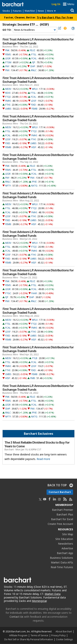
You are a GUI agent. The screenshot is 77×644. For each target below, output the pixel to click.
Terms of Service (39, 635)
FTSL (34, 54)
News (41, 11)
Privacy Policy (58, 635)
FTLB (35, 358)
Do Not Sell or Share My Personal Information (29, 639)
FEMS (8, 54)
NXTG (34, 186)
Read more (43, 459)
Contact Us (16, 617)
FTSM (8, 62)
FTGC (8, 293)
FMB (33, 378)
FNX (7, 70)
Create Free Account (60, 524)
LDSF (34, 101)
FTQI (8, 97)
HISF (34, 147)
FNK (7, 50)
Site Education (64, 539)
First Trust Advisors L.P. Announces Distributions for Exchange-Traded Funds (38, 41)
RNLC (34, 70)
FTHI (8, 105)
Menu (71, 4)
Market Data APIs (62, 562)
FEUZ (32, 50)
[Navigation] (35, 30)
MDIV (8, 89)
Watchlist (30, 11)
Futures (17, 11)
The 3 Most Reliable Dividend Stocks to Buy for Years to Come (37, 444)
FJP (34, 62)
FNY (7, 66)
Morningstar (39, 601)
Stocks (6, 11)
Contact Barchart (60, 492)
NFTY (8, 186)
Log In (56, 4)
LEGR (8, 58)
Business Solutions (62, 558)
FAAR (34, 293)
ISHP (33, 66)
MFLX (35, 89)
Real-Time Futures (62, 567)
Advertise (67, 548)
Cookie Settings (64, 639)
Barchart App (65, 553)
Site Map (68, 534)
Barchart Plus (65, 514)
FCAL (34, 58)
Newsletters (66, 544)
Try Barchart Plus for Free (55, 17)
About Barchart (64, 631)
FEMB (34, 109)
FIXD (33, 105)
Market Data (53, 594)
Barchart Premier (63, 510)
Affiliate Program (18, 635)
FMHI (8, 101)
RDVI (8, 93)
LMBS (8, 109)
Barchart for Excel (62, 519)
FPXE (34, 182)
